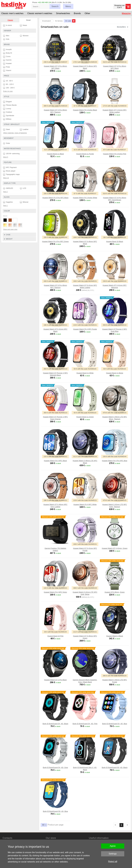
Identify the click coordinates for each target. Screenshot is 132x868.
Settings (113, 854)
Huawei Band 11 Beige (115, 373)
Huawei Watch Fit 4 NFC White (85, 504)
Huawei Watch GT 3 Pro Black (55, 680)
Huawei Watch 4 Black (115, 636)
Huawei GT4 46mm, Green (115, 592)
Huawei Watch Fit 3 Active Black (85, 110)
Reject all (113, 861)
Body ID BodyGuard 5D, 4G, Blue (55, 811)
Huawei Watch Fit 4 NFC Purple (85, 329)
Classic (10, 20)
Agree (113, 846)
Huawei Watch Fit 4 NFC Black (55, 461)
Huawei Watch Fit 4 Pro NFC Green (55, 241)
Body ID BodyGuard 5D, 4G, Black (115, 767)
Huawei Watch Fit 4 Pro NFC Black (55, 198)
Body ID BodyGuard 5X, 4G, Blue (115, 724)
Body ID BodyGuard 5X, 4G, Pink (85, 724)
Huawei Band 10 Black (115, 241)
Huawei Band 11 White (85, 373)
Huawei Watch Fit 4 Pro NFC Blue (115, 461)
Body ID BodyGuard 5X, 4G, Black (55, 724)
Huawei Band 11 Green (85, 417)
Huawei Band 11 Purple (85, 154)
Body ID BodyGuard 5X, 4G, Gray (55, 767)
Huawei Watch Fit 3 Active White (85, 198)
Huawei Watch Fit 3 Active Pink (115, 154)
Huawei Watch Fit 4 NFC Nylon (55, 592)
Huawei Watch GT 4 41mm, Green (115, 548)
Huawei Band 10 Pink (55, 636)
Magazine (126, 13)
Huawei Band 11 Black (55, 154)
